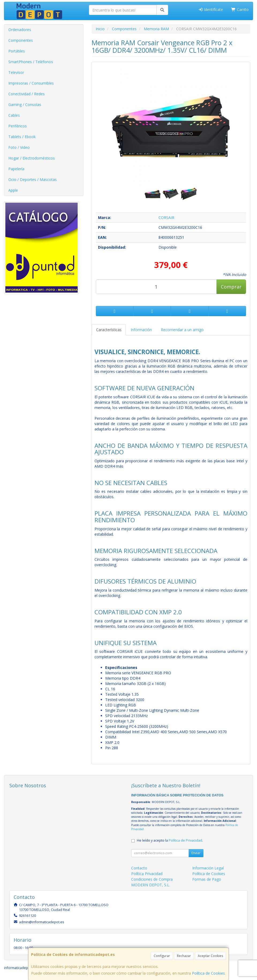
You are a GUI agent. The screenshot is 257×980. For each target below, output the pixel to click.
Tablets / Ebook (22, 137)
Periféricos (18, 126)
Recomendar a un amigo (182, 330)
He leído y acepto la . (170, 840)
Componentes (21, 40)
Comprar (231, 287)
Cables (14, 115)
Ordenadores (20, 30)
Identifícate (211, 10)
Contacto (139, 868)
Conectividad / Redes (27, 94)
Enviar (196, 853)
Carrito (240, 10)
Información (141, 330)
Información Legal (208, 868)
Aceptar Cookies (210, 956)
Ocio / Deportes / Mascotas (33, 179)
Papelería (16, 169)
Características (109, 330)
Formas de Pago (207, 879)
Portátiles (17, 51)
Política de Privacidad (185, 840)
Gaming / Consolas (25, 105)
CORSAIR (166, 217)
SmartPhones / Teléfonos (31, 62)
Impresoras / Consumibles (31, 83)
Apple (13, 190)
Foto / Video (19, 147)
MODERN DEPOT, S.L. (151, 885)
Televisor (16, 72)
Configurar (162, 956)
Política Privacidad (147, 874)
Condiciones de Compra (152, 879)
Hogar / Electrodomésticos (32, 158)
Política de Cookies (208, 973)
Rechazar (184, 956)
